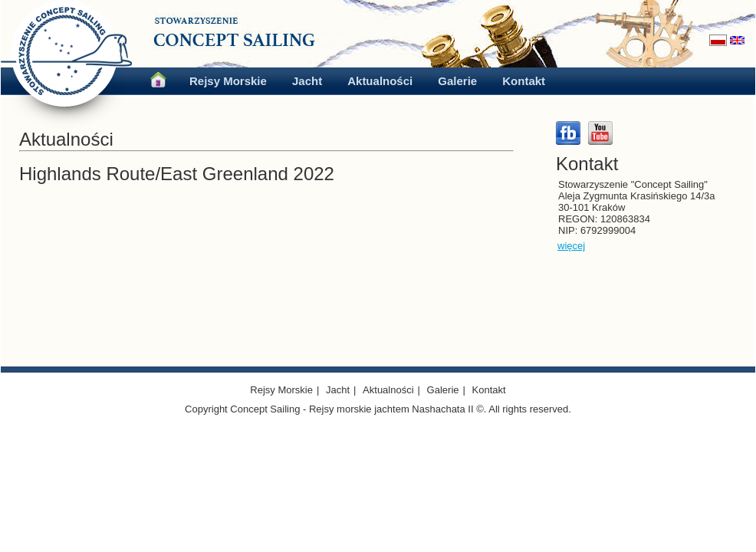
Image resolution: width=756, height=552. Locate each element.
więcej (571, 246)
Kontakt (524, 81)
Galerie (457, 81)
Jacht (307, 81)
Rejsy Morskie (228, 81)
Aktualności (380, 81)
